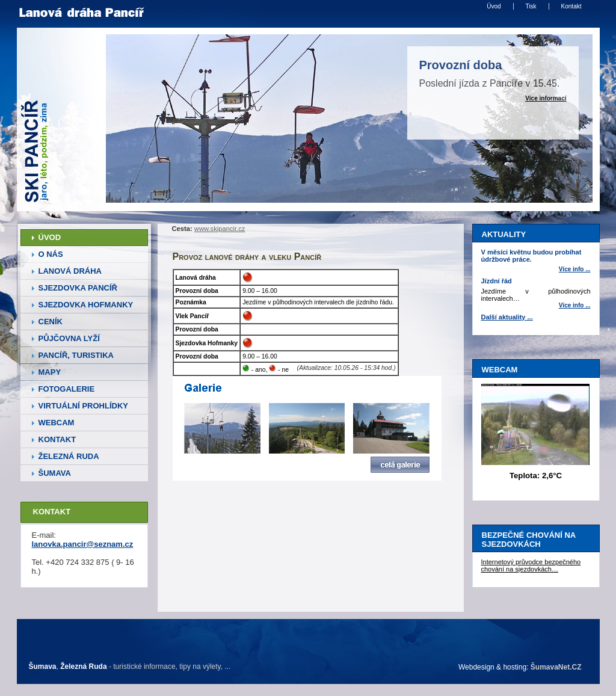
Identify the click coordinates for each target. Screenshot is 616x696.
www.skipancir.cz (220, 229)
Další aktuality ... (507, 317)
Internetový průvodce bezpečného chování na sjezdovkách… (531, 565)
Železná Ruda (83, 667)
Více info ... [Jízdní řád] (575, 305)
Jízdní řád (497, 281)
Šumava (43, 667)
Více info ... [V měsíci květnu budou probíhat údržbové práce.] (575, 269)
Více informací (546, 98)
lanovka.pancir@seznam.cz (83, 544)
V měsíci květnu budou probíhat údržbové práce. (531, 256)
